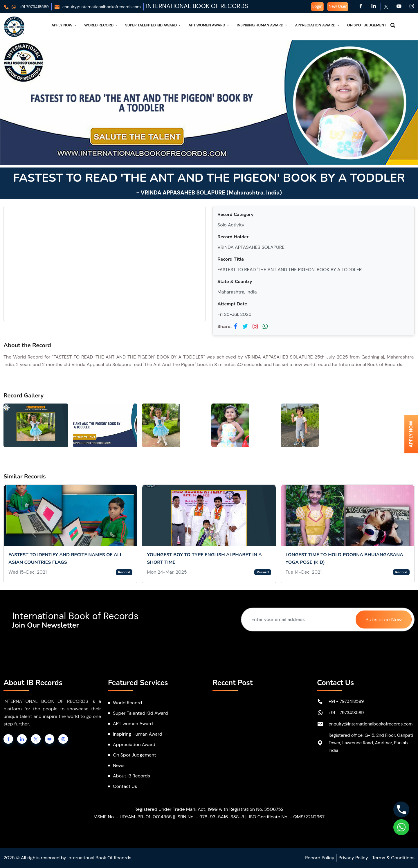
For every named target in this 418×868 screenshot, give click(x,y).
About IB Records (131, 776)
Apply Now (64, 25)
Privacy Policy (353, 858)
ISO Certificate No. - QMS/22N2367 (287, 817)
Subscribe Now (384, 620)
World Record (101, 25)
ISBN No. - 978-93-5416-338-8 (210, 817)
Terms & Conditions (393, 858)
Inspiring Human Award (263, 25)
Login (317, 6)
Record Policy (320, 858)
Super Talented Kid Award (153, 25)
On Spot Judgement (367, 25)
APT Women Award (209, 25)
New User (338, 6)
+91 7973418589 (26, 7)
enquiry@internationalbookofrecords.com (97, 7)
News (119, 765)
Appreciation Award (317, 25)
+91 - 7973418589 (346, 701)
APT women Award (133, 724)
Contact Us (125, 786)
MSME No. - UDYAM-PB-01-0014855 (133, 817)
